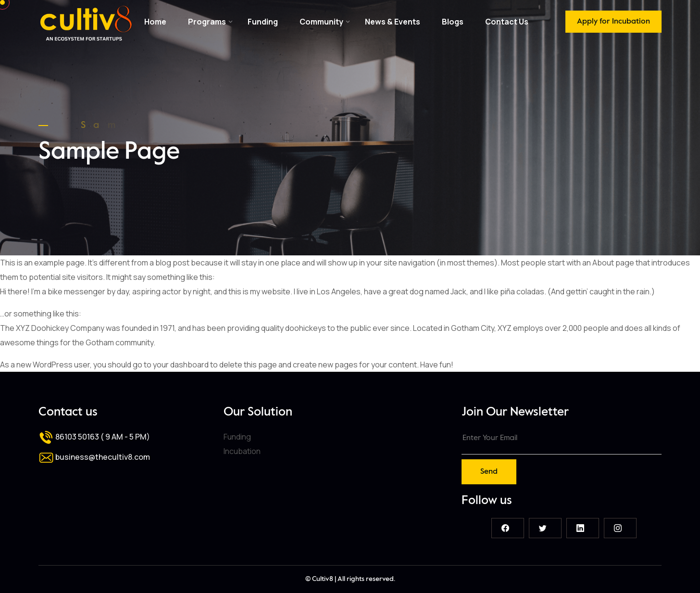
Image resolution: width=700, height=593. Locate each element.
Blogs (453, 22)
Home (155, 22)
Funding (263, 22)
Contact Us (507, 22)
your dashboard (181, 365)
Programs (207, 22)
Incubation (242, 451)
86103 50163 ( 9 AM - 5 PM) (94, 437)
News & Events (393, 22)
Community (321, 22)
